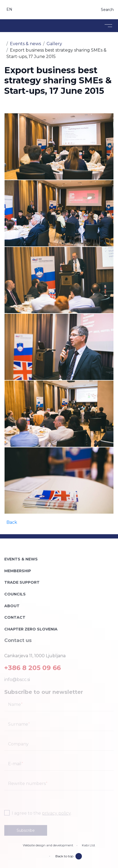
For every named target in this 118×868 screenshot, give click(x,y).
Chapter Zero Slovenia (31, 627)
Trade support (22, 580)
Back (12, 522)
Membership (18, 568)
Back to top (69, 856)
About (12, 603)
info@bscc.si (17, 678)
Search (107, 10)
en (9, 9)
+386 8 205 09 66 (33, 666)
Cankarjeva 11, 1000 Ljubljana (35, 654)
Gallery (54, 44)
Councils (15, 592)
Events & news (25, 44)
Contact (15, 615)
